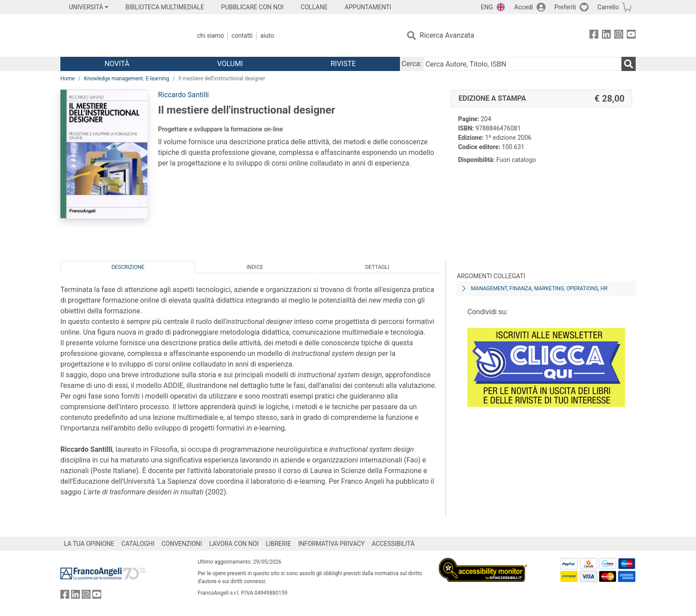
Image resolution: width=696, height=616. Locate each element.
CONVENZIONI (182, 544)
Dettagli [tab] (377, 267)
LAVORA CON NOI (234, 544)
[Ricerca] (629, 64)
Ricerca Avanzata (447, 35)
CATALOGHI (138, 544)
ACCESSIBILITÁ (393, 544)
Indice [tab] (255, 267)
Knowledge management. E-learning (127, 79)
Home (67, 79)
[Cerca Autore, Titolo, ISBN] (522, 64)
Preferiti (565, 7)
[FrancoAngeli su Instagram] (619, 36)
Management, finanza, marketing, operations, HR (539, 288)
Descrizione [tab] (128, 267)
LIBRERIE (279, 544)
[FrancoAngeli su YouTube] (631, 36)
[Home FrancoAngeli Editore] (119, 36)
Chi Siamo (210, 36)
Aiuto (267, 36)
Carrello (608, 7)
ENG (487, 7)
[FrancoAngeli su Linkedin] (606, 36)
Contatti (242, 36)
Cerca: (412, 64)
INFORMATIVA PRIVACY (332, 544)
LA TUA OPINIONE (89, 544)
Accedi (524, 7)
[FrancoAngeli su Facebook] (594, 36)
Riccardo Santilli (183, 95)
